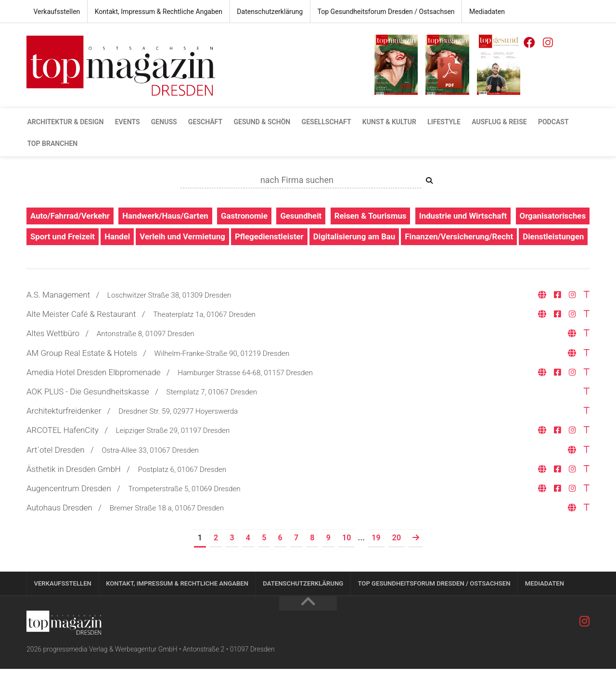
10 (346, 560)
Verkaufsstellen (57, 12)
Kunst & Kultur (385, 122)
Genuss (162, 122)
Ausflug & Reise (493, 122)
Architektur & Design (65, 122)
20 (397, 560)
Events (126, 122)
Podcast (546, 122)
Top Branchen (52, 144)
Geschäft (203, 122)
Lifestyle (438, 122)
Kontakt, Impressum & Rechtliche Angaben (157, 12)
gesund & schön (259, 122)
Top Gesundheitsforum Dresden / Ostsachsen (383, 12)
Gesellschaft (322, 122)
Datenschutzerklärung (268, 12)
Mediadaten (483, 12)
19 (376, 560)
